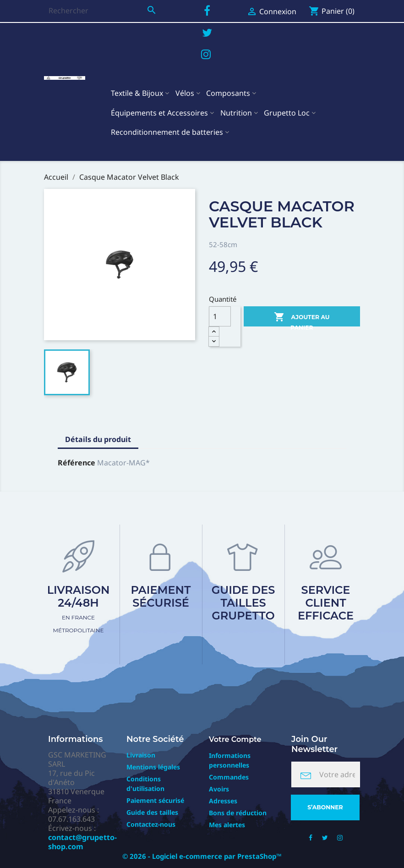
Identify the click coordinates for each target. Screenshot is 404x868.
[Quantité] (220, 316)
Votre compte (235, 739)
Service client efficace (326, 603)
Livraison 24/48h (79, 608)
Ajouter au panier (302, 319)
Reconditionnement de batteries (167, 132)
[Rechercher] (102, 11)
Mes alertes (227, 825)
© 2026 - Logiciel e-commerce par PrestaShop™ (202, 856)
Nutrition (236, 113)
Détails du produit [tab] (98, 439)
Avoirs (219, 789)
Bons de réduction (238, 813)
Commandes (229, 777)
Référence (76, 463)
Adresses (223, 801)
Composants (228, 93)
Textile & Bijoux (137, 93)
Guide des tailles (152, 812)
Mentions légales (153, 767)
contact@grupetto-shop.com (82, 842)
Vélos (185, 93)
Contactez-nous (151, 824)
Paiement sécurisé (161, 596)
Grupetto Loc (287, 113)
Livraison (141, 755)
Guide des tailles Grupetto (243, 603)
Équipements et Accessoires (159, 113)
